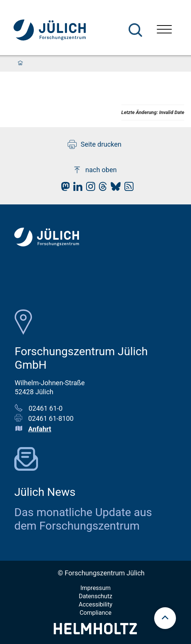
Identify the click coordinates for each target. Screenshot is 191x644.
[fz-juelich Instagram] (89, 188)
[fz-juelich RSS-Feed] (127, 188)
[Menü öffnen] (164, 30)
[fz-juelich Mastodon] (64, 188)
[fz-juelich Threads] (101, 188)
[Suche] (135, 30)
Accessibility (95, 604)
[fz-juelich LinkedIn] (76, 188)
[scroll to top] (165, 618)
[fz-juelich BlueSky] (114, 188)
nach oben (95, 170)
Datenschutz (95, 596)
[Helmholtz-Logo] (95, 632)
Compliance (96, 613)
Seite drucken (95, 144)
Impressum (96, 588)
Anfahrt (40, 429)
